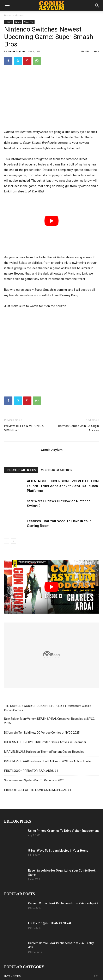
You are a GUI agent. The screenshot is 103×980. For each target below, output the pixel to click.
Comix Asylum (16, 51)
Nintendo (29, 22)
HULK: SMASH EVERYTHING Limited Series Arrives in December (45, 742)
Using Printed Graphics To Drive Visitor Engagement (63, 831)
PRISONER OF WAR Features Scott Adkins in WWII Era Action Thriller (48, 761)
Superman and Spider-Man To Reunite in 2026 (34, 780)
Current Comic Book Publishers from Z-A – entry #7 (63, 903)
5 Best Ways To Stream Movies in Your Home (58, 851)
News (18, 22)
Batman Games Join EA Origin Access (78, 428)
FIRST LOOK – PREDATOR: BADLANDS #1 (31, 771)
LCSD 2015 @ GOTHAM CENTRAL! (50, 923)
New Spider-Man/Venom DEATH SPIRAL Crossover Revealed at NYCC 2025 (49, 721)
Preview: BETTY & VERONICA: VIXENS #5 (24, 428)
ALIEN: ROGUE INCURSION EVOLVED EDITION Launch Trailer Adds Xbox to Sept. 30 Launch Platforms (63, 486)
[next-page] (13, 541)
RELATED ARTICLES (21, 470)
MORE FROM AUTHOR (56, 470)
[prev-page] (7, 541)
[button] (7, 6)
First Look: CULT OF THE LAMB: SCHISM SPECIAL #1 (38, 790)
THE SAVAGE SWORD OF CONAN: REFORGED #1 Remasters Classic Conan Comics (48, 708)
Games (19, 15)
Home (8, 15)
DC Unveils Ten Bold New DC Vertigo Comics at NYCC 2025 (42, 733)
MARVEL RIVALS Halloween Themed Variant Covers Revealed (44, 752)
